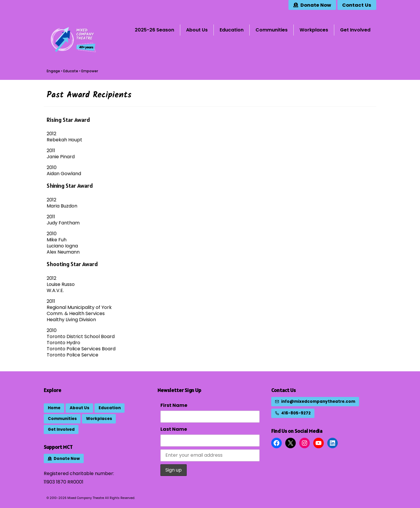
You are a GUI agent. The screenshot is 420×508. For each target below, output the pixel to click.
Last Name (174, 429)
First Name (174, 405)
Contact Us (283, 390)
